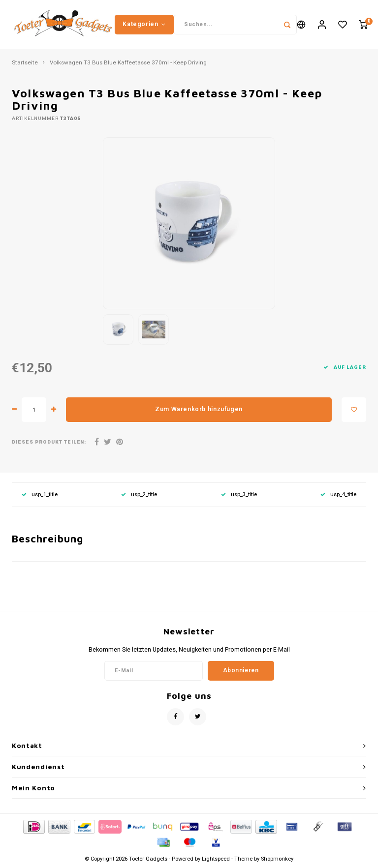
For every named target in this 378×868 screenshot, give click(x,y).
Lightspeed (216, 859)
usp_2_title (139, 494)
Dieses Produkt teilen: (49, 442)
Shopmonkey (277, 859)
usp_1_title (40, 494)
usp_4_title (338, 494)
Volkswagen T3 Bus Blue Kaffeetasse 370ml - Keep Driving (128, 63)
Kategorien (144, 24)
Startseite (25, 63)
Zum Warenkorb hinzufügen (199, 409)
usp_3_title (239, 494)
